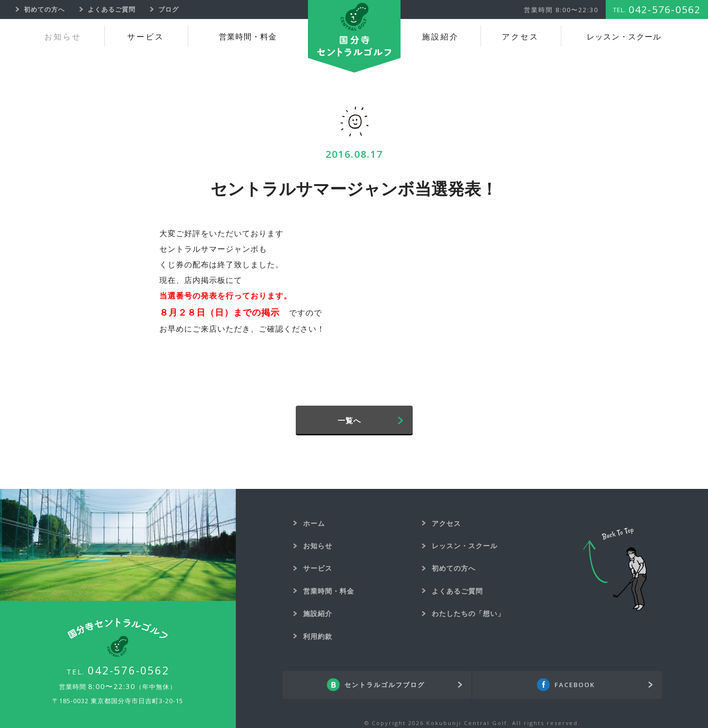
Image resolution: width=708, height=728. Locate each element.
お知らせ (63, 37)
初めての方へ (454, 568)
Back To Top (615, 569)
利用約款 (318, 636)
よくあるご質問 (457, 591)
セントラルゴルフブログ (385, 685)
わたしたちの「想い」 (468, 613)
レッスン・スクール (624, 37)
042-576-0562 (129, 670)
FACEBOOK (575, 685)
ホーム (314, 523)
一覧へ (349, 420)
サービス (146, 37)
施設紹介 (440, 37)
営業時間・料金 (248, 37)
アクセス (520, 37)
